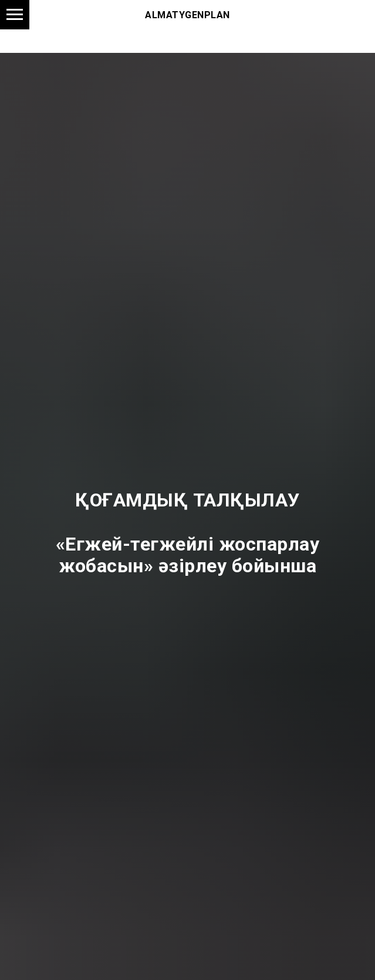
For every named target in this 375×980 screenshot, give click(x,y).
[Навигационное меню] (15, 15)
